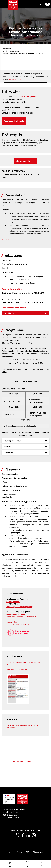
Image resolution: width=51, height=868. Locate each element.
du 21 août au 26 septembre (26, 97)
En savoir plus (15, 79)
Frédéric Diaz (12, 622)
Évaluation (9, 453)
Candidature (9, 313)
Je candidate (25, 161)
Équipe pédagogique (12, 441)
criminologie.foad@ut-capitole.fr (19, 607)
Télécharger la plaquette (14, 121)
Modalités (8, 447)
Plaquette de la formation (17, 670)
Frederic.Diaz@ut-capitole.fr (18, 624)
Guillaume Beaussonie (16, 614)
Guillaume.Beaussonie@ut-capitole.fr (21, 617)
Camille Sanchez (13, 602)
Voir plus (5, 239)
